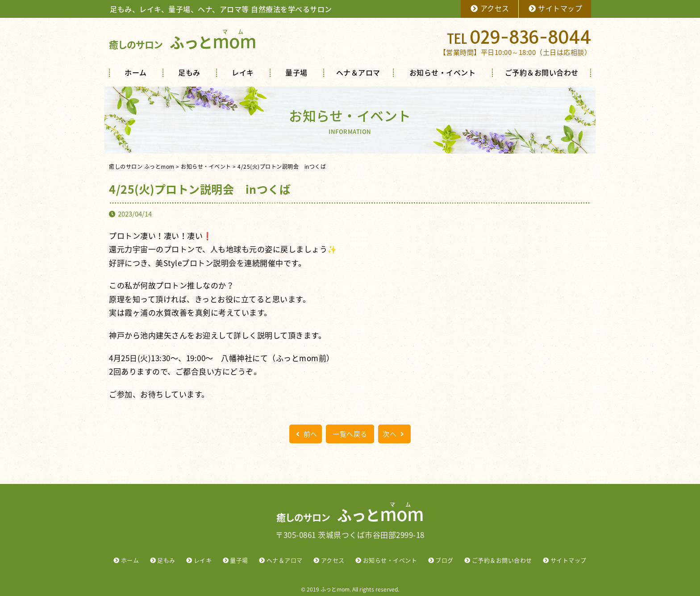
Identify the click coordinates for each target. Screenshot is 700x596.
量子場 (296, 72)
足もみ (189, 72)
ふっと (183, 42)
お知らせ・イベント (443, 72)
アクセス (490, 8)
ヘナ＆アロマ (358, 72)
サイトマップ (555, 8)
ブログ (444, 560)
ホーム (136, 72)
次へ (394, 434)
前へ (306, 434)
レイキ (243, 72)
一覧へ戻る (350, 434)
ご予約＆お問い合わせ (542, 72)
